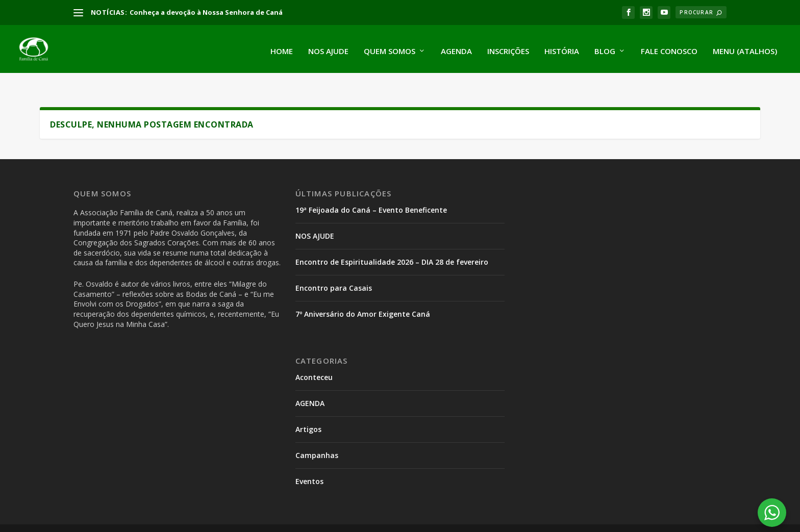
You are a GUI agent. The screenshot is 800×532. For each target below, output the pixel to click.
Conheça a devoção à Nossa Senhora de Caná (206, 12)
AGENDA (310, 384)
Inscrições (508, 47)
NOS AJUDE (315, 217)
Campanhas (317, 436)
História (562, 47)
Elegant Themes (153, 520)
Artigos (308, 410)
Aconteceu (314, 359)
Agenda (456, 47)
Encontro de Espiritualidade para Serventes (603, 517)
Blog (605, 47)
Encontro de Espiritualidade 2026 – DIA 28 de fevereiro (392, 243)
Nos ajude (328, 47)
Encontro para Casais (334, 269)
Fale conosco (669, 47)
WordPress (259, 520)
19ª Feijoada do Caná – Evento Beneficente (371, 192)
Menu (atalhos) (745, 47)
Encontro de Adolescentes (473, 517)
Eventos (309, 462)
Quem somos (390, 47)
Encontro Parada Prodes (376, 517)
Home (282, 47)
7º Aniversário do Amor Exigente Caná (363, 295)
